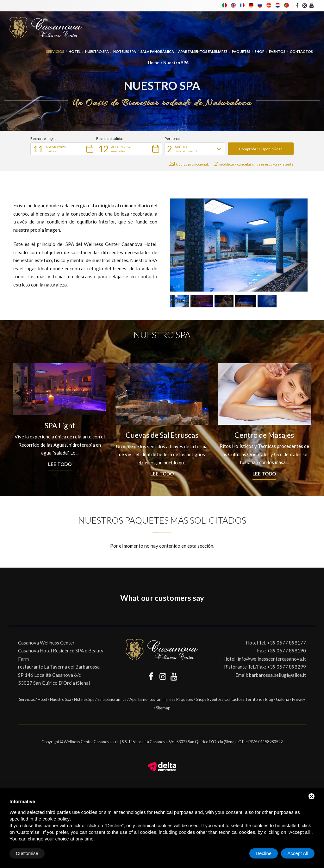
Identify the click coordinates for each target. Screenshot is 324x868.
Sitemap (163, 708)
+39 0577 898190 (287, 651)
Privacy (299, 699)
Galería (283, 699)
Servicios (55, 51)
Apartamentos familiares (203, 51)
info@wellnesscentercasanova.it (272, 659)
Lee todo (60, 464)
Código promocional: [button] (189, 164)
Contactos (301, 51)
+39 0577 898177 (287, 643)
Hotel (75, 51)
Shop (260, 51)
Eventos (277, 51)
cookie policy (56, 819)
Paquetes (241, 51)
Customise (27, 853)
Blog (269, 699)
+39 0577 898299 (287, 667)
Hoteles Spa (125, 51)
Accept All (298, 853)
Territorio (254, 699)
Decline (264, 853)
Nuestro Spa (97, 51)
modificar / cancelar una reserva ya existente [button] (254, 164)
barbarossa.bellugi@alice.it (277, 675)
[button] (63, 149)
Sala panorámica (157, 51)
